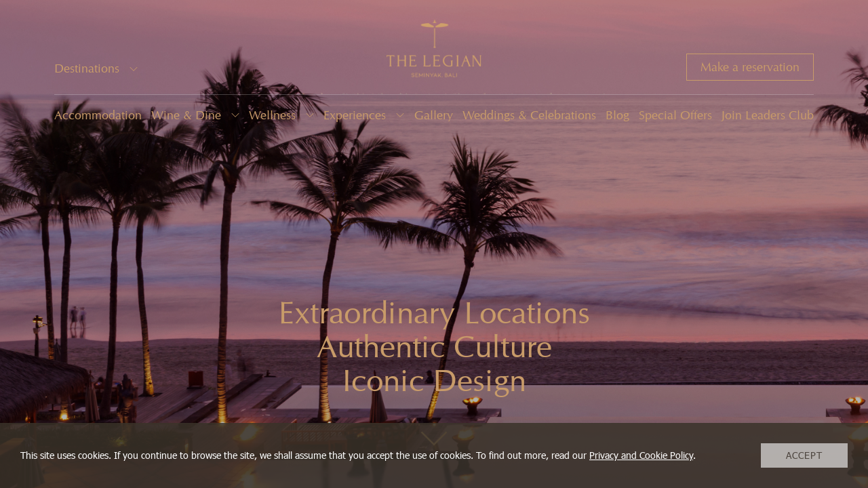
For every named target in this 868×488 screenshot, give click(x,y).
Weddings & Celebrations (529, 115)
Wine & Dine (186, 115)
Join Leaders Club (768, 115)
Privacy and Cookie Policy (641, 455)
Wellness (272, 115)
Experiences (355, 115)
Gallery (434, 115)
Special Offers (675, 115)
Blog (617, 115)
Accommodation (98, 115)
